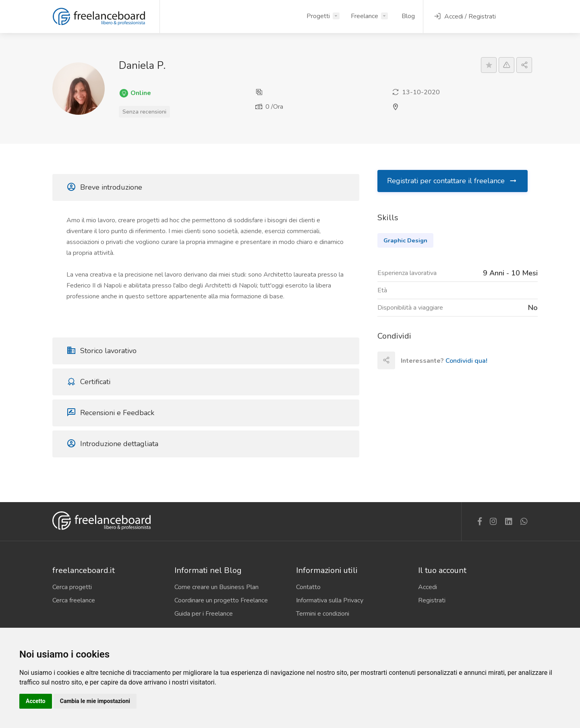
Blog (408, 16)
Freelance (365, 16)
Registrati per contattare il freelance (452, 181)
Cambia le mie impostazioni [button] (95, 701)
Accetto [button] (36, 701)
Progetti (318, 16)
